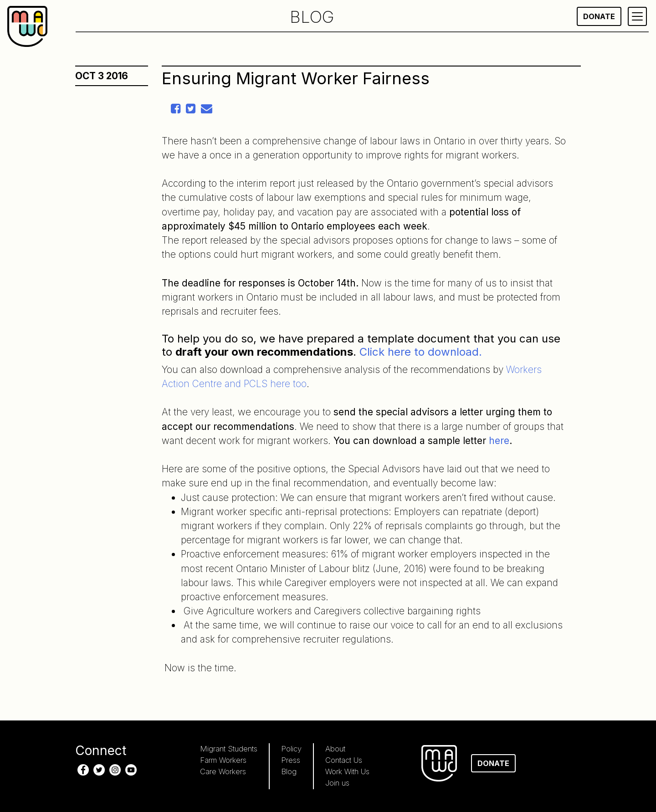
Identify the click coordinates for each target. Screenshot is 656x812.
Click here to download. (421, 352)
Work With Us (347, 771)
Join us (337, 783)
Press (291, 760)
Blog (289, 771)
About (335, 749)
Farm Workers (223, 760)
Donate (599, 16)
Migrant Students (229, 749)
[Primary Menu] (637, 16)
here (499, 441)
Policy (291, 749)
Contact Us (344, 760)
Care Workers (223, 771)
